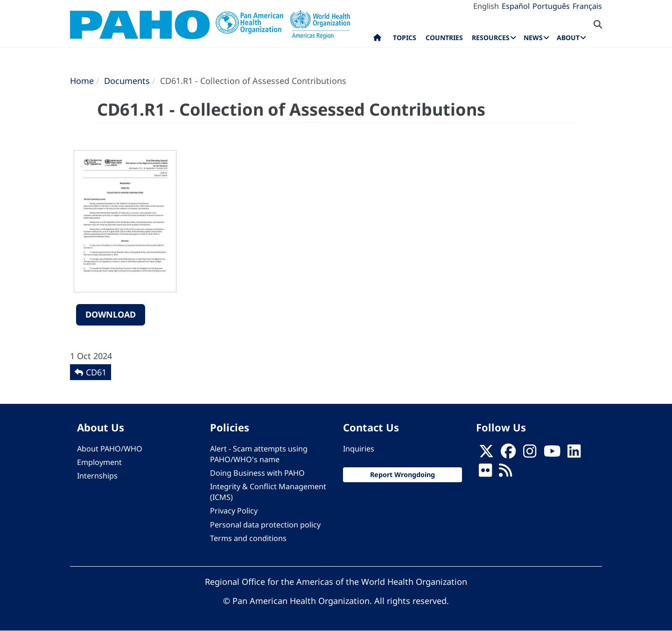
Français (587, 6)
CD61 (96, 372)
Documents (127, 81)
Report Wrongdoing (402, 475)
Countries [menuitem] (444, 38)
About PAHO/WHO (110, 449)
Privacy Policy (234, 511)
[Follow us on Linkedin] (574, 454)
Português (551, 6)
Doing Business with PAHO (257, 473)
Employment (99, 462)
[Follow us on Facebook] (508, 454)
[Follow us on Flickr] (485, 473)
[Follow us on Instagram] (530, 454)
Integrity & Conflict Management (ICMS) (268, 492)
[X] (486, 454)
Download (111, 314)
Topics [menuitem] (405, 38)
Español (516, 6)
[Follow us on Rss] (505, 473)
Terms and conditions (248, 538)
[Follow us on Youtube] (552, 454)
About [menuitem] (568, 38)
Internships (97, 476)
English (486, 6)
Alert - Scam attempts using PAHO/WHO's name (259, 454)
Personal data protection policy (265, 525)
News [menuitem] (533, 38)
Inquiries (359, 449)
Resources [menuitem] (491, 38)
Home (82, 81)
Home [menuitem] (377, 40)
